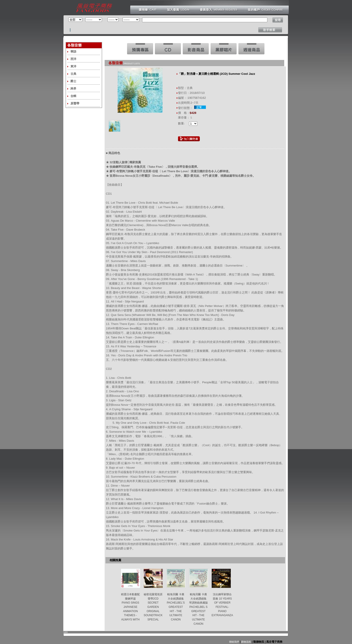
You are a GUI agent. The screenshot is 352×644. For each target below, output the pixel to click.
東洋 (73, 66)
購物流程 (246, 642)
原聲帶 (75, 103)
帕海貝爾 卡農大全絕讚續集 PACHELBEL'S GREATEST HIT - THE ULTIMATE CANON (176, 607)
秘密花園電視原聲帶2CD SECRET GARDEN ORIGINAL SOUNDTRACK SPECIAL (153, 607)
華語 (73, 52)
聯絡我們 (234, 642)
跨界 (73, 89)
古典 (73, 74)
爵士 (73, 81)
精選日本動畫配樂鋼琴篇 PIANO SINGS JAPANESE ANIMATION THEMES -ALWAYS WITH (130, 607)
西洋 (73, 59)
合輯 (73, 96)
